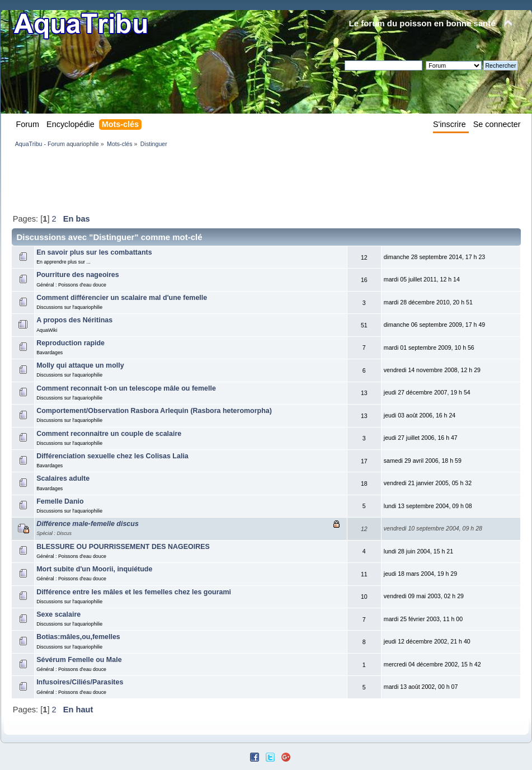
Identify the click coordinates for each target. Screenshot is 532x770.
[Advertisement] (215, 180)
